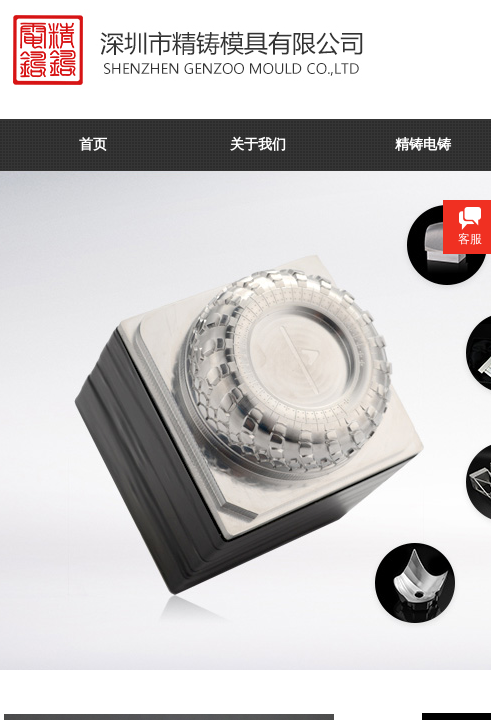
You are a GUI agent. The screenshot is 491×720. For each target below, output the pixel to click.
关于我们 (258, 144)
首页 (93, 144)
